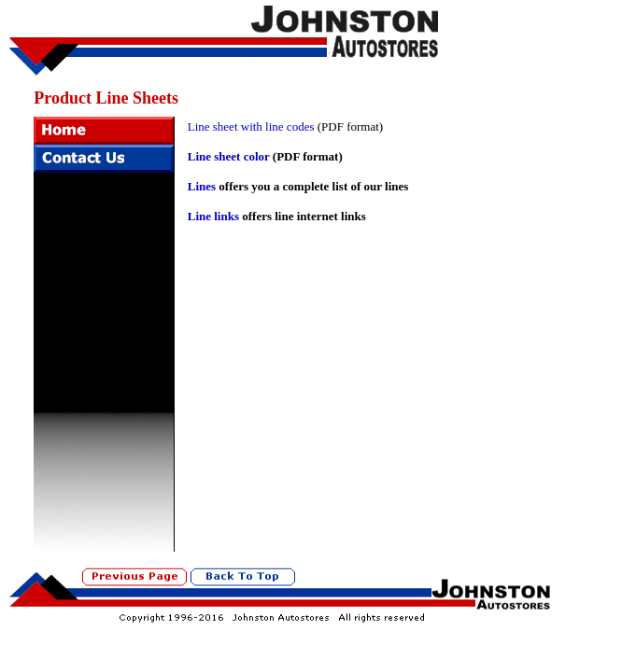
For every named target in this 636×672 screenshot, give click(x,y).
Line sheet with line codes (251, 126)
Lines (202, 186)
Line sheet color (229, 156)
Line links (213, 216)
